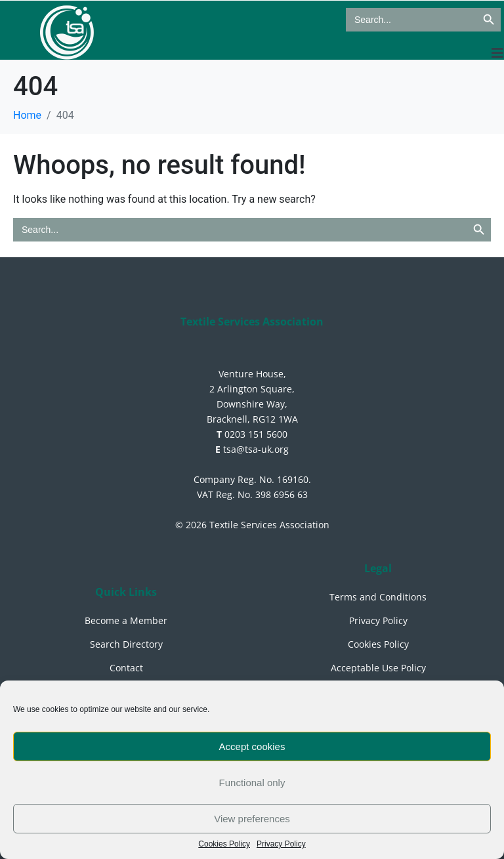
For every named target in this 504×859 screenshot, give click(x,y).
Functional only (252, 783)
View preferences (252, 819)
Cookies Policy (224, 844)
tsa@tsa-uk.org (252, 449)
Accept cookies (252, 746)
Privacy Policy (281, 844)
